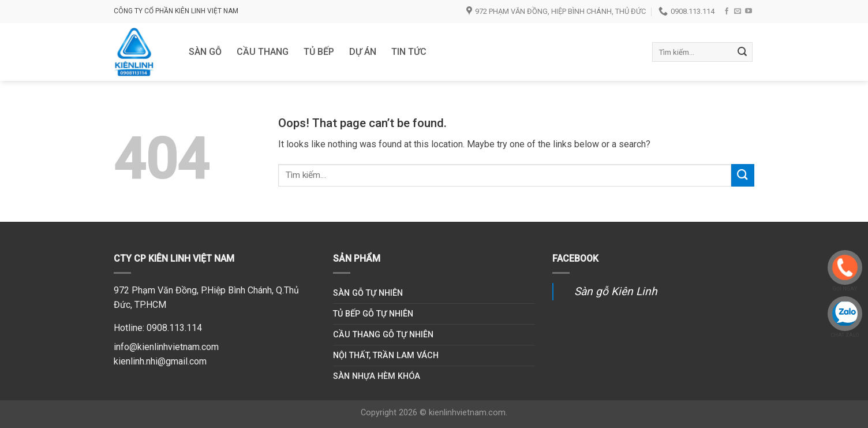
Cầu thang (263, 52)
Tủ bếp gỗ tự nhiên (373, 314)
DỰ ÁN (363, 52)
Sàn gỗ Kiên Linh (616, 291)
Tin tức (409, 52)
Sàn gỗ (205, 52)
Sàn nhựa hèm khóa (377, 376)
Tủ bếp (319, 52)
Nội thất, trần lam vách (386, 356)
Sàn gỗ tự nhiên (368, 293)
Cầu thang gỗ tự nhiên (383, 335)
